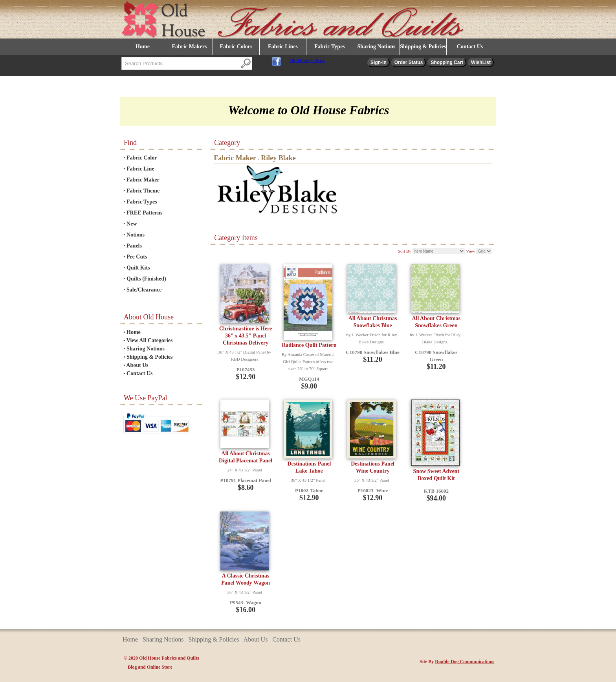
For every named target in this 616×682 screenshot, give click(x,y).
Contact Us (470, 47)
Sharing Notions (377, 47)
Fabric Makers (189, 47)
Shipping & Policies (423, 47)
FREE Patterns (144, 213)
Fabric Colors (236, 47)
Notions (136, 235)
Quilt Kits (138, 268)
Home (143, 47)
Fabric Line (140, 169)
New (132, 224)
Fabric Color (142, 158)
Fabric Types (330, 47)
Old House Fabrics (307, 60)
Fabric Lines (283, 47)
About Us (137, 365)
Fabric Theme (143, 191)
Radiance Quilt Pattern (309, 345)
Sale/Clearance (144, 290)
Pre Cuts (137, 257)
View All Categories (150, 340)
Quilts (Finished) (146, 279)
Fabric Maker (143, 180)
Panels (134, 246)
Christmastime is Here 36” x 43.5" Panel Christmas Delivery (246, 336)
